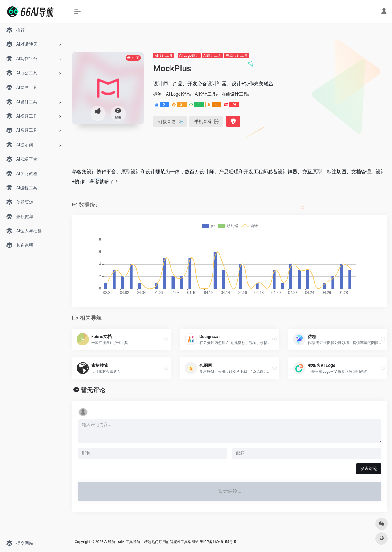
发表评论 (369, 469)
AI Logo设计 (189, 55)
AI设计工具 (164, 55)
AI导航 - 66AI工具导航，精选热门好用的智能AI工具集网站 (152, 542)
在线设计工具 (237, 55)
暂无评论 (93, 390)
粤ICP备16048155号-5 (218, 542)
